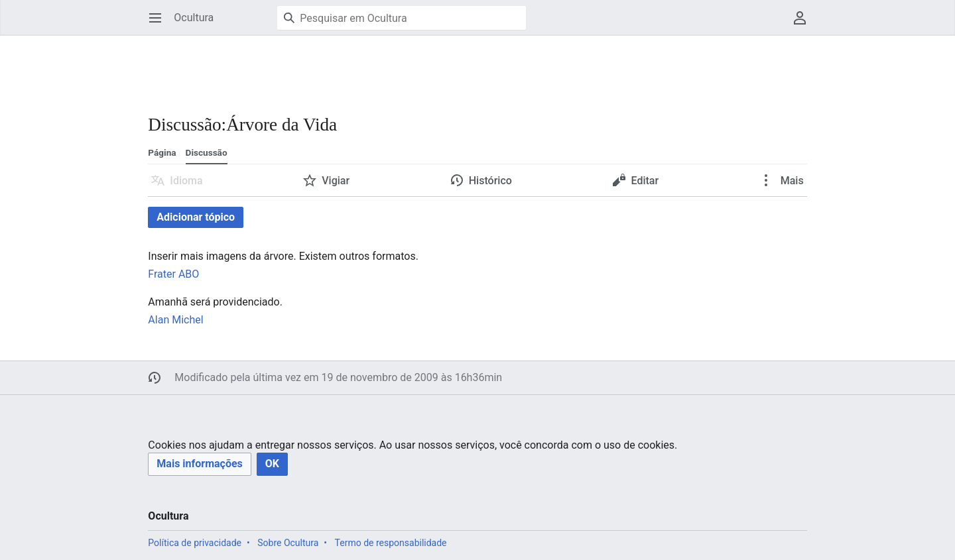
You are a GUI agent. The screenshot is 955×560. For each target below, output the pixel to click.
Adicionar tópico (196, 217)
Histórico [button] (490, 181)
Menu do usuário (804, 24)
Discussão (207, 152)
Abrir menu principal (159, 24)
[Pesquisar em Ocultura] (402, 18)
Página (162, 152)
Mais (791, 181)
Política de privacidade (195, 543)
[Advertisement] (389, 66)
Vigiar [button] (336, 181)
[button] (199, 464)
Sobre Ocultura (288, 543)
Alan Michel (175, 320)
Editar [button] (645, 181)
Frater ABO (173, 274)
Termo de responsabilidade (391, 543)
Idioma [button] (186, 181)
